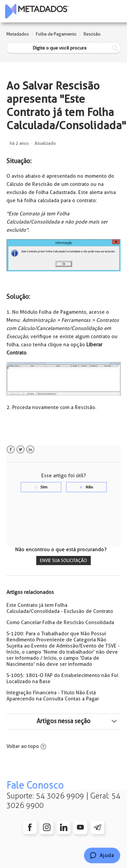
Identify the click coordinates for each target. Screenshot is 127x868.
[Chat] (102, 855)
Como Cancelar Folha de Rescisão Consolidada (60, 622)
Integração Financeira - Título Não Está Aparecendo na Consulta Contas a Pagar (53, 696)
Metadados (18, 34)
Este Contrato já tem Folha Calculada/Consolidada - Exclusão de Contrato (60, 608)
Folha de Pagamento (56, 34)
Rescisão (92, 34)
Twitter (20, 450)
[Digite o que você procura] (64, 48)
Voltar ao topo (26, 746)
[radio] (41, 487)
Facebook (11, 450)
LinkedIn (30, 450)
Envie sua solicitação (63, 561)
